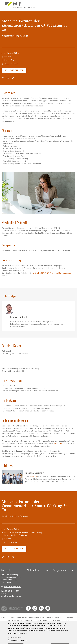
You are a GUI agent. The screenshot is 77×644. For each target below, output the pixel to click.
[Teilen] (13, 78)
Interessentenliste (14, 70)
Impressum (19, 627)
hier (50, 436)
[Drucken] (8, 78)
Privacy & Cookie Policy (21, 642)
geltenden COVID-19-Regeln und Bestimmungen (52, 273)
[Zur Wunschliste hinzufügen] (3, 78)
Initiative (33, 477)
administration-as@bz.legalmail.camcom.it (51, 621)
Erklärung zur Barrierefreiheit (49, 627)
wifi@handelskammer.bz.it (12, 596)
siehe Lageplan (60, 444)
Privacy (28, 627)
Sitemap (66, 627)
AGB (34, 627)
